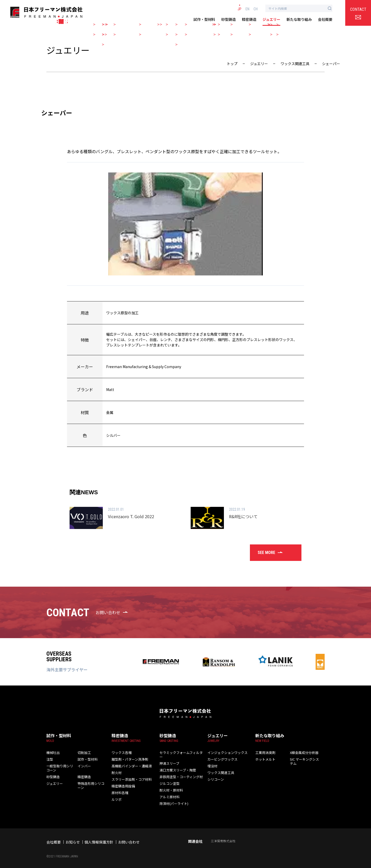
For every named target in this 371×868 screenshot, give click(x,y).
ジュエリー (271, 19)
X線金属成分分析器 (303, 753)
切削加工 (84, 753)
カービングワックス (221, 759)
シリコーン (215, 779)
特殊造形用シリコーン (90, 785)
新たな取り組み (299, 19)
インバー (84, 766)
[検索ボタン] (330, 8)
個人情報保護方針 (99, 838)
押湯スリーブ (169, 759)
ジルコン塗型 (169, 779)
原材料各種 (119, 793)
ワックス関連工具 (220, 773)
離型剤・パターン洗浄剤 (128, 759)
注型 (49, 759)
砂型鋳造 (229, 19)
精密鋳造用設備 (122, 786)
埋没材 (212, 766)
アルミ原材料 (169, 793)
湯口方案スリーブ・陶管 (176, 766)
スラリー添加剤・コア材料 (130, 779)
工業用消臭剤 (265, 753)
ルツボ (116, 799)
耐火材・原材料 (170, 786)
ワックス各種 (121, 753)
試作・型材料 (204, 19)
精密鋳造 (249, 19)
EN (247, 9)
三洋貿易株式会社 (223, 837)
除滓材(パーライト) (173, 799)
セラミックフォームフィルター (181, 753)
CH (256, 9)
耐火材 (116, 773)
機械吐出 (53, 753)
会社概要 (325, 19)
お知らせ (73, 838)
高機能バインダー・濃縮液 (130, 766)
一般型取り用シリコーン (59, 768)
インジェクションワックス (226, 753)
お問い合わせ (129, 838)
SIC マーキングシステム (305, 761)
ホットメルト (265, 759)
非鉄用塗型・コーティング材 (179, 773)
